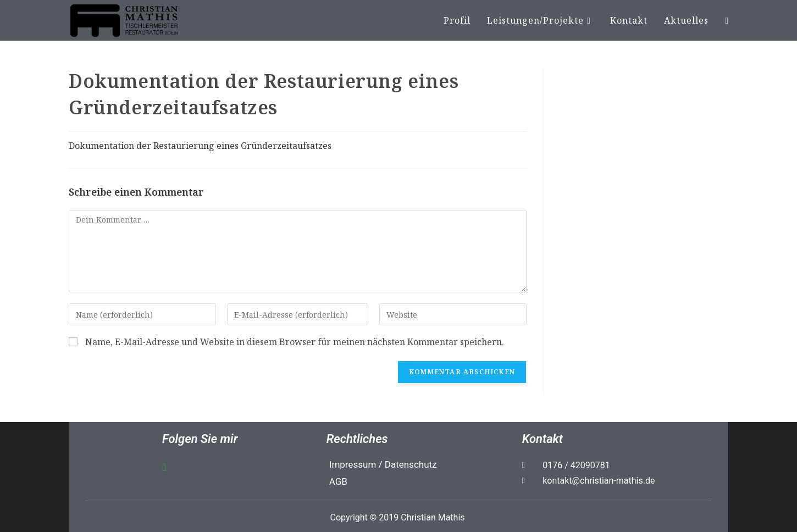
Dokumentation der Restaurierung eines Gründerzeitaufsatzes (200, 146)
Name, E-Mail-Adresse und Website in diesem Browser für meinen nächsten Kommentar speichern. (295, 342)
